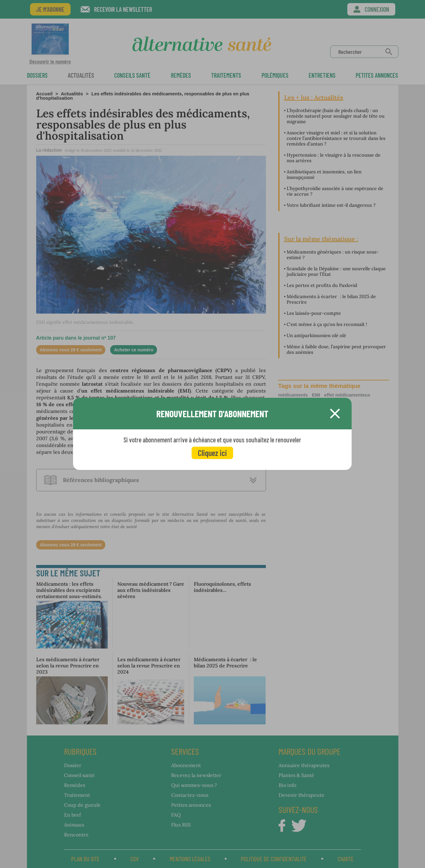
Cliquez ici (212, 453)
